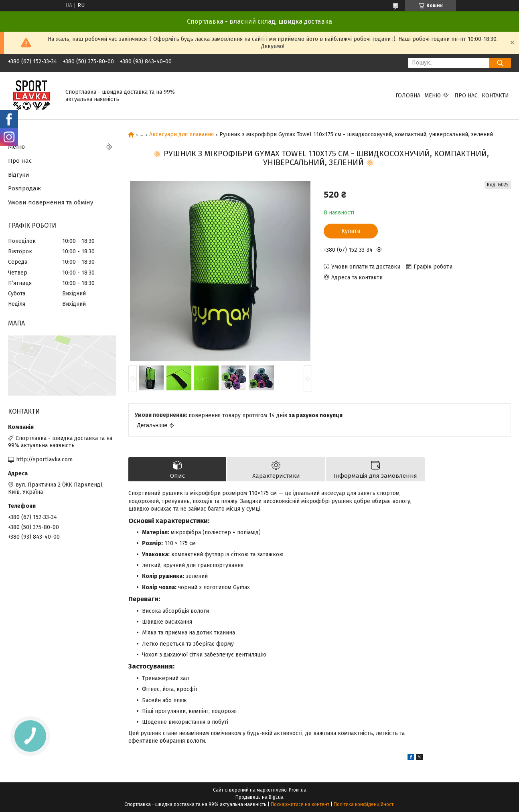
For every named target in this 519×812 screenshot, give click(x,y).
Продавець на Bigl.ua (259, 797)
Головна (408, 96)
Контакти (495, 96)
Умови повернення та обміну (51, 202)
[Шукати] (500, 63)
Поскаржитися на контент (300, 804)
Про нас (466, 96)
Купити (351, 231)
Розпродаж (24, 188)
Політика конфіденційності (364, 804)
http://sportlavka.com (44, 460)
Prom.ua (298, 790)
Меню (433, 96)
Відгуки (19, 175)
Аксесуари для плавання (181, 135)
